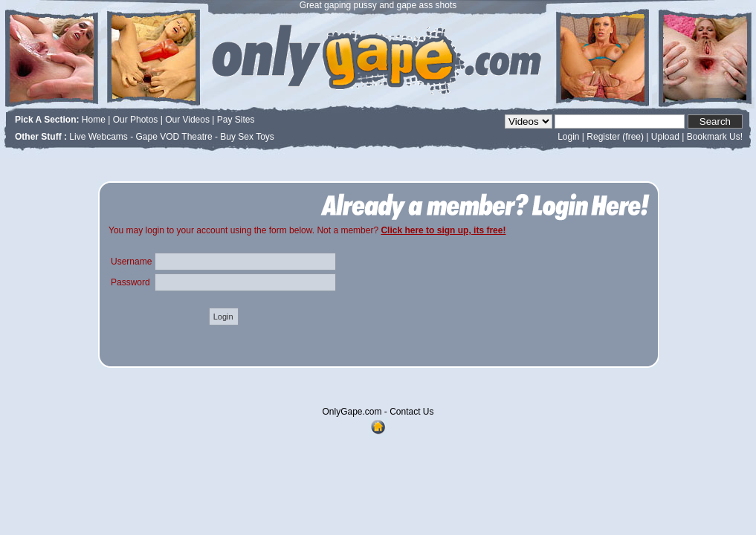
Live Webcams (98, 137)
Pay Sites (236, 120)
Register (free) (615, 137)
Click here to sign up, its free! (443, 230)
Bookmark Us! (715, 137)
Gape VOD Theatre (174, 137)
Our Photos (136, 120)
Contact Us (411, 412)
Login (568, 137)
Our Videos (187, 120)
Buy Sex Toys (247, 137)
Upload (665, 137)
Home (94, 120)
